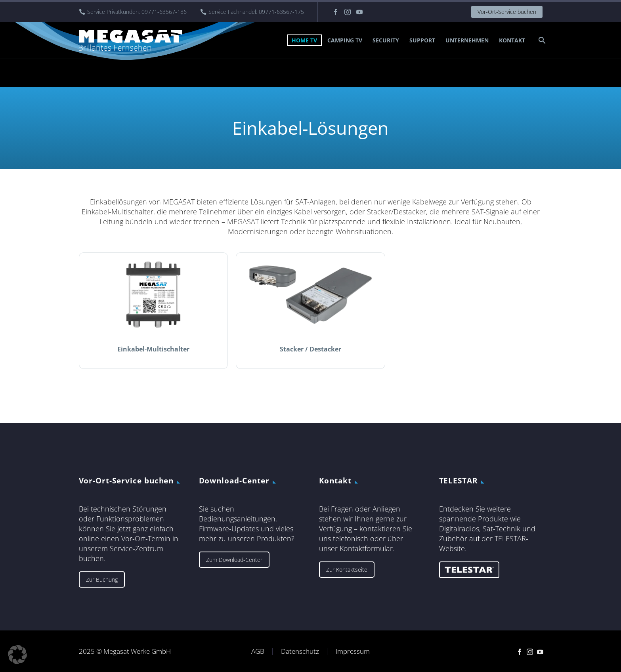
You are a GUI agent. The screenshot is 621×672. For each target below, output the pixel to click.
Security (386, 40)
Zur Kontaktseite (347, 570)
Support (422, 40)
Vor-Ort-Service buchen (507, 12)
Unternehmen (467, 40)
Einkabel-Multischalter (153, 349)
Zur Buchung (102, 579)
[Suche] (542, 40)
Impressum (353, 652)
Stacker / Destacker (310, 349)
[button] (17, 655)
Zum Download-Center (234, 560)
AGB (258, 652)
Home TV (304, 40)
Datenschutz (300, 652)
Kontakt (512, 40)
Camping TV (345, 40)
